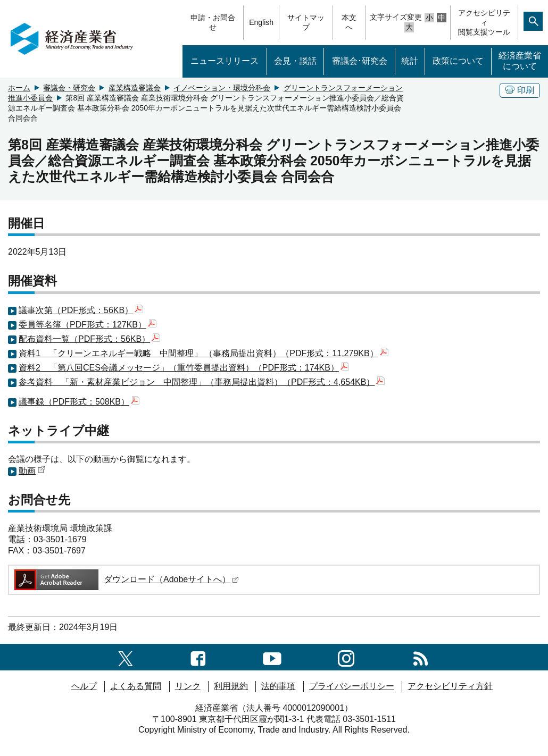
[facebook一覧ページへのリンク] (198, 657)
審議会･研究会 (360, 61)
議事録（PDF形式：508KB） (79, 402)
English (261, 22)
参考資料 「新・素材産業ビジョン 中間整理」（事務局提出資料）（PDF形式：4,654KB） (202, 382)
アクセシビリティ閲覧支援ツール (484, 22)
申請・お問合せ (213, 22)
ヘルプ (84, 686)
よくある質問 (136, 686)
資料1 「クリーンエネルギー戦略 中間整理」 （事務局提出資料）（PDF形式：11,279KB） (204, 353)
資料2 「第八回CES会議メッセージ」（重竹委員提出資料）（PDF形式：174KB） (184, 368)
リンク (188, 686)
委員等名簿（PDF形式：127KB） (88, 325)
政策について (458, 61)
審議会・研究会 (69, 88)
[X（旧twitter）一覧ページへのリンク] (126, 657)
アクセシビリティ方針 (450, 686)
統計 (410, 61)
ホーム (19, 88)
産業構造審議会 (135, 88)
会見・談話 (295, 61)
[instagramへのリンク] (346, 657)
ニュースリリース (225, 61)
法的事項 (278, 686)
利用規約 (231, 686)
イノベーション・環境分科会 (222, 88)
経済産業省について (520, 61)
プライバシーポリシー (352, 686)
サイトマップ (306, 22)
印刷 (520, 90)
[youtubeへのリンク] (272, 657)
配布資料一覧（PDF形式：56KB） (89, 339)
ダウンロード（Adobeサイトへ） (126, 579)
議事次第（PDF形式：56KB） (81, 310)
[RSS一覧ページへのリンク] (421, 657)
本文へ (349, 22)
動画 (32, 471)
